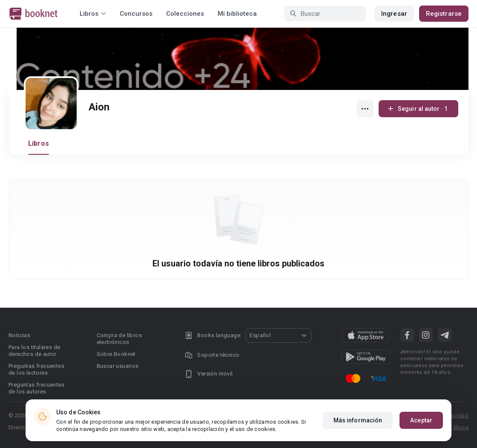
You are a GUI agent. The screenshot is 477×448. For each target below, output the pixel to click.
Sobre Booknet (116, 354)
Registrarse (444, 14)
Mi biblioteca (237, 14)
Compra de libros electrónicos (119, 339)
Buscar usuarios (118, 366)
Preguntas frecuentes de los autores (36, 388)
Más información (358, 420)
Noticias (19, 335)
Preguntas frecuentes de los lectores (36, 369)
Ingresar (394, 14)
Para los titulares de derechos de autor (34, 351)
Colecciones (185, 14)
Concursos (136, 14)
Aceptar (421, 420)
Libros (39, 143)
